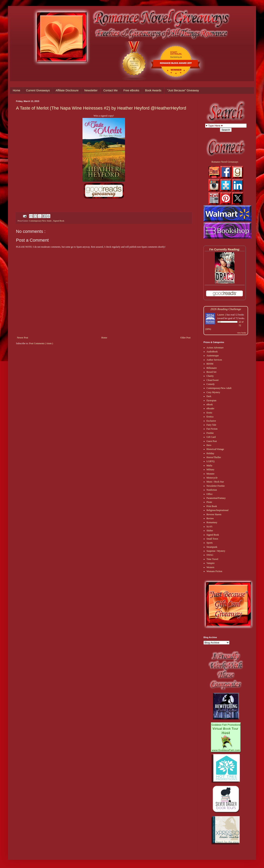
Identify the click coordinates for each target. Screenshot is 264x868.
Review (210, 518)
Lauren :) (222, 315)
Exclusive (211, 421)
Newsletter (91, 90)
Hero (209, 445)
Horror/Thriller (214, 457)
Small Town (212, 539)
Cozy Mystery (213, 392)
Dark (209, 396)
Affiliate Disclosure (67, 90)
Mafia (209, 466)
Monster (210, 474)
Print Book (212, 506)
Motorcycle (212, 478)
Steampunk (212, 547)
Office (209, 494)
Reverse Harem (214, 514)
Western (210, 567)
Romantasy (212, 522)
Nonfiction (212, 490)
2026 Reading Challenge (226, 309)
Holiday (210, 453)
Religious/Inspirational (217, 510)
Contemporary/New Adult (40, 221)
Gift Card (211, 437)
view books (242, 333)
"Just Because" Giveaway (183, 90)
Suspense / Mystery (216, 551)
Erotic (209, 413)
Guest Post (212, 441)
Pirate (209, 502)
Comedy (211, 384)
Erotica (210, 417)
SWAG (210, 555)
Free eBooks (131, 90)
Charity (210, 376)
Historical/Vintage (215, 449)
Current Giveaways (38, 90)
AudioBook (212, 352)
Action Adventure (215, 348)
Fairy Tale (211, 425)
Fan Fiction (212, 429)
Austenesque (213, 356)
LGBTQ (210, 461)
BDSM (210, 364)
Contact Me (110, 90)
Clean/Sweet (213, 380)
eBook (210, 404)
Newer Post (23, 338)
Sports (210, 543)
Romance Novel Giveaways (225, 162)
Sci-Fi (209, 527)
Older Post (185, 338)
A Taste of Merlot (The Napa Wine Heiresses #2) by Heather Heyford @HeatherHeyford (101, 108)
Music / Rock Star (215, 482)
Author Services (214, 360)
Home (16, 90)
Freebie (210, 433)
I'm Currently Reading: (225, 249)
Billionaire (212, 368)
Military (210, 470)
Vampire (211, 563)
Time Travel (212, 559)
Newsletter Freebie (216, 486)
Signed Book (59, 221)
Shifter (210, 531)
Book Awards (153, 90)
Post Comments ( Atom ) (41, 343)
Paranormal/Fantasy (216, 498)
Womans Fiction (214, 571)
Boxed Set (211, 372)
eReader (210, 408)
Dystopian (211, 400)
